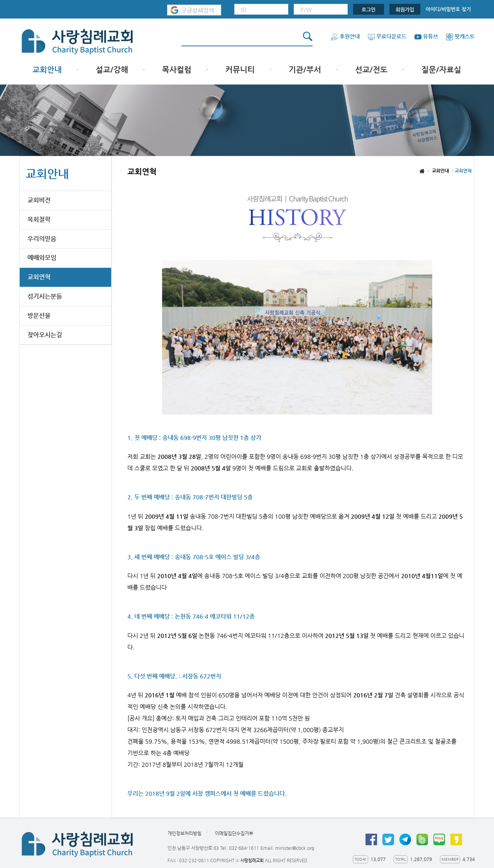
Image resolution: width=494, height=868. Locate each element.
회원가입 (405, 9)
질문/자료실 (441, 70)
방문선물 (39, 316)
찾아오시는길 (45, 335)
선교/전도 (371, 70)
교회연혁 (39, 277)
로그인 (369, 9)
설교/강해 (112, 70)
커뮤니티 (240, 70)
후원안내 (345, 36)
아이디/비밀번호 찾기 (448, 9)
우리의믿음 (42, 239)
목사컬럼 (177, 70)
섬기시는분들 (45, 296)
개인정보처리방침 (184, 833)
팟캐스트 (460, 36)
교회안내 (47, 70)
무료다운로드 (387, 36)
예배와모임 (42, 258)
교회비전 (39, 200)
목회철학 (39, 219)
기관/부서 (305, 70)
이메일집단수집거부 (234, 833)
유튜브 (426, 36)
